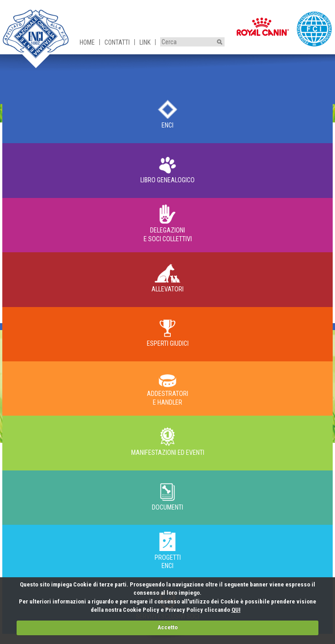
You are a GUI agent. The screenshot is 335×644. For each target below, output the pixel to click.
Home (87, 42)
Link (145, 42)
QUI (236, 610)
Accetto (167, 627)
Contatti (117, 42)
